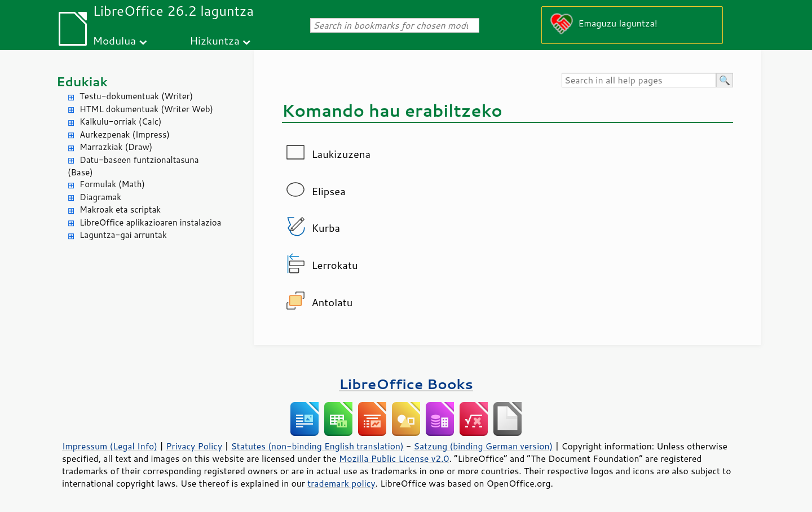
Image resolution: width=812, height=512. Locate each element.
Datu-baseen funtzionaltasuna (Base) (133, 166)
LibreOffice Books (406, 384)
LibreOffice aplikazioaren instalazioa (150, 222)
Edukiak (82, 81)
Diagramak (100, 197)
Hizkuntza (215, 40)
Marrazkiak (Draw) (116, 147)
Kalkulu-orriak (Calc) (120, 122)
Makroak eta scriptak (120, 209)
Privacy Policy (194, 446)
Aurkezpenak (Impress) (125, 134)
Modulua (114, 40)
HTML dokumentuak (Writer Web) (146, 109)
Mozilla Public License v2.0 (394, 458)
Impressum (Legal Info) (110, 446)
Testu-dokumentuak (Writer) (136, 96)
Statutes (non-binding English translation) (317, 446)
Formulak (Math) (112, 184)
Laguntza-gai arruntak (123, 235)
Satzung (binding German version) (484, 446)
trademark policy (341, 483)
